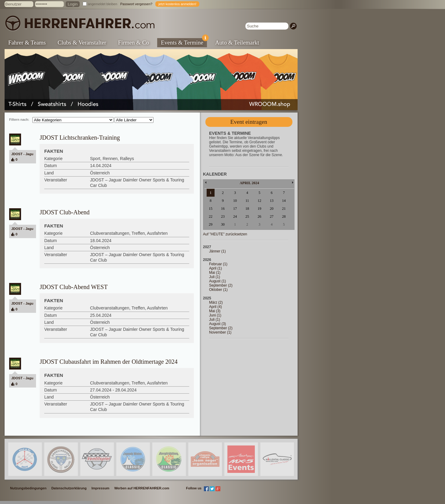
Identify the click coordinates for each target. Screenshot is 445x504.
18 (247, 209)
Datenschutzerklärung (69, 488)
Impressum (101, 488)
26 (259, 216)
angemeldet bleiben (103, 4)
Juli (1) (215, 277)
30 (223, 224)
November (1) (220, 332)
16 (223, 209)
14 (284, 201)
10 (235, 201)
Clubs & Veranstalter (82, 43)
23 (223, 216)
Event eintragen (249, 122)
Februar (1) (218, 264)
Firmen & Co (134, 43)
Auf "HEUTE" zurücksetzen (225, 234)
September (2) (221, 285)
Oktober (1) (218, 290)
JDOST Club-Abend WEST (74, 287)
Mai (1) (215, 273)
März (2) (216, 302)
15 (211, 209)
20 (272, 209)
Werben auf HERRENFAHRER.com (142, 488)
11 (247, 201)
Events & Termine (184, 42)
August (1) (217, 281)
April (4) (215, 307)
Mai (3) (215, 311)
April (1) (215, 268)
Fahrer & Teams (27, 43)
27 (272, 216)
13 (272, 201)
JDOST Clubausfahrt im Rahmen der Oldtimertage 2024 (109, 362)
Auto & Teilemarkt (237, 43)
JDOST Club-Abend (65, 212)
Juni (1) (215, 315)
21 (284, 209)
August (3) (217, 324)
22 (211, 216)
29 (211, 224)
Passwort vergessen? (136, 4)
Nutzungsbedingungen (28, 488)
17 (235, 209)
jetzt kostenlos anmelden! (177, 4)
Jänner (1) (217, 251)
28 (284, 216)
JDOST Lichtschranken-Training (80, 138)
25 (247, 216)
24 (235, 216)
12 (259, 201)
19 (259, 209)
